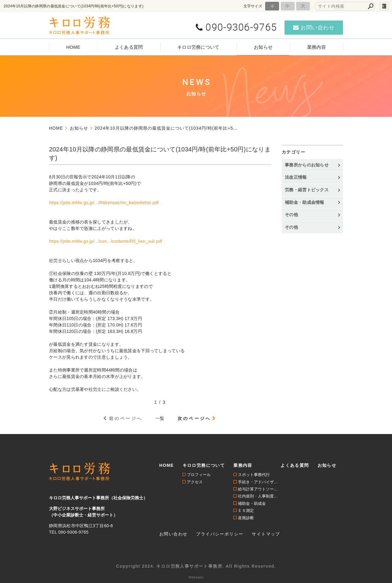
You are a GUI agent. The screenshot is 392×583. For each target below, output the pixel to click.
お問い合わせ (173, 534)
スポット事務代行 (254, 475)
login (384, 6)
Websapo (196, 577)
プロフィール (199, 475)
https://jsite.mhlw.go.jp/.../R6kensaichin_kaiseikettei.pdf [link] (104, 203)
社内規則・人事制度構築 (259, 496)
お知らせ (263, 47)
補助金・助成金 (252, 503)
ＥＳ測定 (246, 511)
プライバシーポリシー (220, 534)
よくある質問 (129, 47)
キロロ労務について (198, 47)
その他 (291, 215)
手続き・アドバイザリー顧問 (259, 482)
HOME (73, 47)
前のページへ (126, 418)
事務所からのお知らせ (307, 165)
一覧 (160, 418)
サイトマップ (266, 534)
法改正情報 (296, 177)
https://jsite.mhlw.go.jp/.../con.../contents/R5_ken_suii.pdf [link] (106, 241)
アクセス (195, 482)
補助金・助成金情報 (305, 202)
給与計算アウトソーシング (259, 489)
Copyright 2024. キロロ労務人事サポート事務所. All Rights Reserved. (196, 566)
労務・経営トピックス (307, 190)
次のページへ (194, 418)
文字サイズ (253, 6)
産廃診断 (246, 518)
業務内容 (317, 47)
